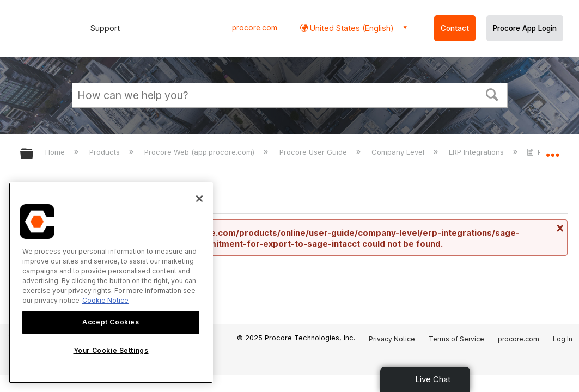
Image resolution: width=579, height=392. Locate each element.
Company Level (399, 152)
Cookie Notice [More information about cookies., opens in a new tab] (105, 300)
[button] (492, 94)
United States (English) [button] (351, 28)
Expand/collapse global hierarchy (34, 154)
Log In (563, 339)
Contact (455, 28)
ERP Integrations (477, 152)
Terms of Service (456, 339)
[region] (111, 283)
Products (106, 152)
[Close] (199, 199)
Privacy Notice (392, 339)
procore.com (255, 28)
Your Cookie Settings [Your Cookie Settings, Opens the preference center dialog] (111, 350)
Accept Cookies (111, 322)
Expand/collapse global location (552, 151)
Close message (559, 228)
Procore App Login (525, 28)
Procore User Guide (314, 152)
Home (56, 152)
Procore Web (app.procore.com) (200, 152)
